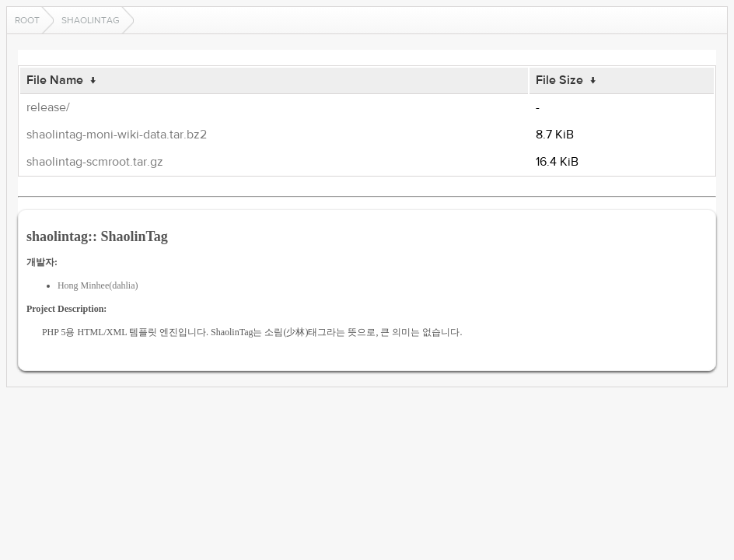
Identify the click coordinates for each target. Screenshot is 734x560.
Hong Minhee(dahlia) (98, 285)
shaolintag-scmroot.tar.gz (95, 162)
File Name (55, 80)
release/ (48, 107)
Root (27, 20)
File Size (559, 80)
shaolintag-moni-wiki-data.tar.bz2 (117, 135)
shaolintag (91, 20)
